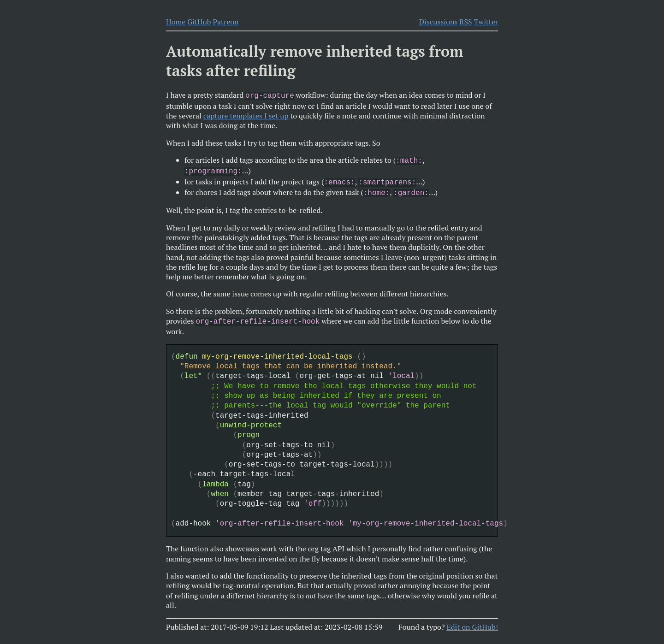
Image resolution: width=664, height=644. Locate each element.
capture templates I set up (246, 115)
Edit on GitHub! (472, 621)
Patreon (225, 22)
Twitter (486, 22)
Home (176, 22)
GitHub (199, 22)
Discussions (439, 22)
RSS (465, 22)
